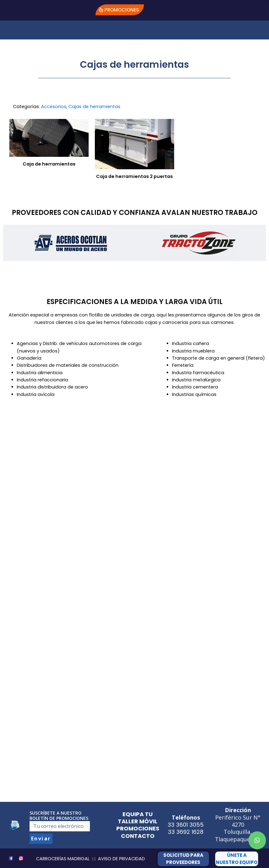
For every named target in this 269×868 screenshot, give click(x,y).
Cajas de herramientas (94, 107)
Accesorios (54, 107)
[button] (120, 10)
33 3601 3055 (186, 825)
